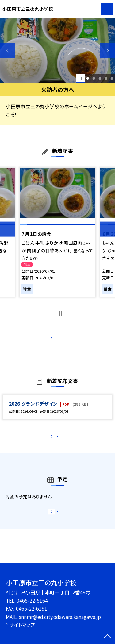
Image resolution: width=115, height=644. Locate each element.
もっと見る (54, 340)
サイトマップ (22, 625)
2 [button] (94, 78)
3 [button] (100, 78)
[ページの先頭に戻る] (107, 637)
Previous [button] (8, 51)
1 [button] (88, 78)
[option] (57, 51)
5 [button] (112, 78)
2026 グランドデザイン (34, 410)
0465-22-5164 (32, 600)
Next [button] (107, 51)
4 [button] (106, 78)
